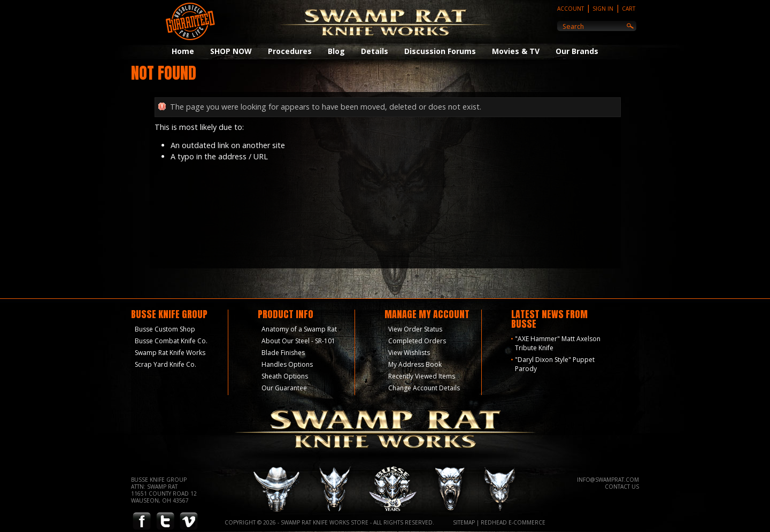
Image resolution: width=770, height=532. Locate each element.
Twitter (165, 522)
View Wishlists (409, 353)
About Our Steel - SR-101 (298, 341)
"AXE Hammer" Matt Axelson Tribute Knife (558, 343)
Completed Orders (417, 341)
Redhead (494, 522)
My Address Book (415, 364)
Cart (629, 9)
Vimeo (189, 522)
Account (571, 9)
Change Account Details (424, 388)
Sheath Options (285, 376)
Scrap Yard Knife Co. (165, 364)
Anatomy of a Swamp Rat (299, 329)
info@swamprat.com (608, 480)
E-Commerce (527, 522)
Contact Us (622, 487)
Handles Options (287, 364)
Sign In (603, 9)
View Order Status (415, 329)
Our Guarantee (284, 388)
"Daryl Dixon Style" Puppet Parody (555, 364)
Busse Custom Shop (165, 329)
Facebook (142, 522)
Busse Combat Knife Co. (171, 341)
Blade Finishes (283, 353)
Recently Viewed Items (422, 376)
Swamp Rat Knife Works (170, 353)
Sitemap (464, 522)
